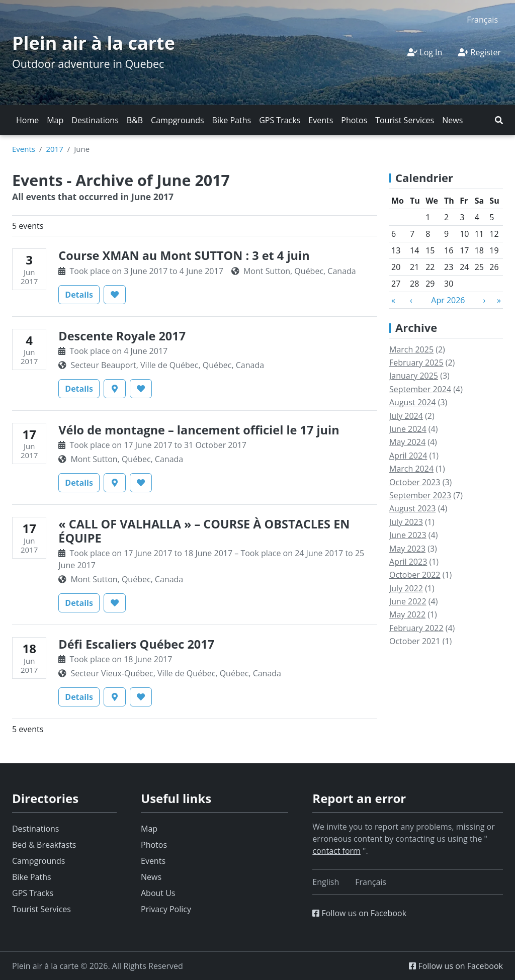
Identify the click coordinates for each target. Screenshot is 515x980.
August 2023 (413, 508)
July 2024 (406, 416)
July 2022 (406, 588)
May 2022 (407, 614)
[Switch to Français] (482, 19)
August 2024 (413, 402)
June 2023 (408, 535)
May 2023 (407, 549)
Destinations (95, 120)
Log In (425, 52)
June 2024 (408, 429)
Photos (354, 120)
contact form (336, 851)
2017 (54, 149)
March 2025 (411, 349)
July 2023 (406, 522)
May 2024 (407, 442)
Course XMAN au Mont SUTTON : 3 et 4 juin (184, 255)
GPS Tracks (280, 120)
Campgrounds (177, 120)
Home (27, 120)
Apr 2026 (448, 300)
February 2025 (416, 363)
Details (82, 294)
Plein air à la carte (94, 43)
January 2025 (414, 376)
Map (55, 120)
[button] (499, 120)
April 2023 (408, 562)
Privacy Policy (166, 909)
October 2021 (415, 641)
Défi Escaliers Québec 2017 (136, 644)
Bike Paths (232, 120)
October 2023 (415, 482)
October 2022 (415, 575)
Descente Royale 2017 (122, 336)
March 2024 (411, 469)
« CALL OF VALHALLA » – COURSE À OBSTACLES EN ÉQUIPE (204, 531)
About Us (158, 893)
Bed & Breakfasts (44, 845)
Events (321, 120)
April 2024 (408, 456)
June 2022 (408, 601)
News (452, 120)
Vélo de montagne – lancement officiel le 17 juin (199, 430)
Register (480, 52)
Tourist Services (405, 120)
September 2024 (420, 389)
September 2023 (420, 495)
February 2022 (416, 628)
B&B (135, 120)
